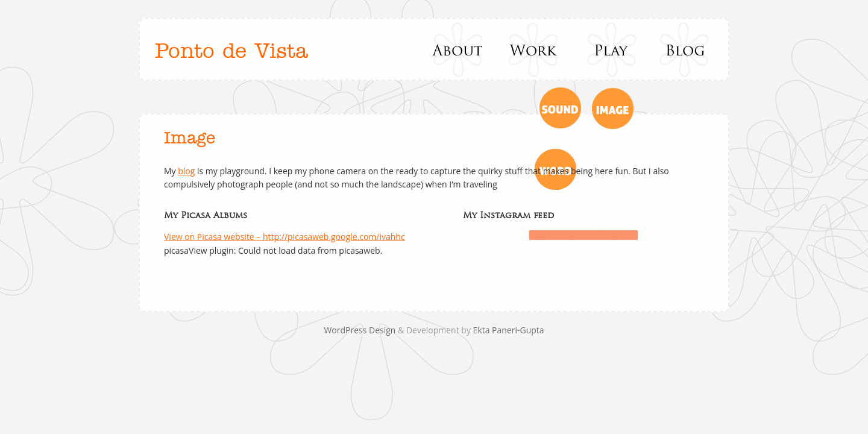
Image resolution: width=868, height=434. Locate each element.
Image (190, 138)
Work (534, 49)
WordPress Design (361, 330)
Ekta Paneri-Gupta (509, 330)
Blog (684, 49)
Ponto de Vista (231, 52)
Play (609, 49)
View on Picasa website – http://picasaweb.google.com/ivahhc (285, 237)
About (458, 49)
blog (186, 171)
